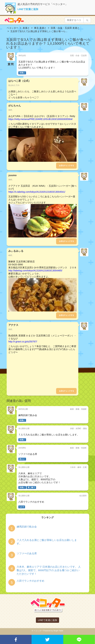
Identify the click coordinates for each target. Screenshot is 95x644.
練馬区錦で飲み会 (27, 527)
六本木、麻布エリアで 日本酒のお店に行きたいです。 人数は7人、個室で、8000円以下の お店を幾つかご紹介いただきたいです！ (49, 570)
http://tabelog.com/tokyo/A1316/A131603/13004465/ (35, 271)
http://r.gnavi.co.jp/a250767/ (23, 342)
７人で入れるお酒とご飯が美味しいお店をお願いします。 (47, 542)
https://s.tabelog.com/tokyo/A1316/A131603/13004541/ (37, 192)
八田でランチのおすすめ (30, 581)
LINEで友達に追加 (28, 9)
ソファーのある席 (27, 553)
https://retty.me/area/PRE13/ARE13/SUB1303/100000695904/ (40, 119)
